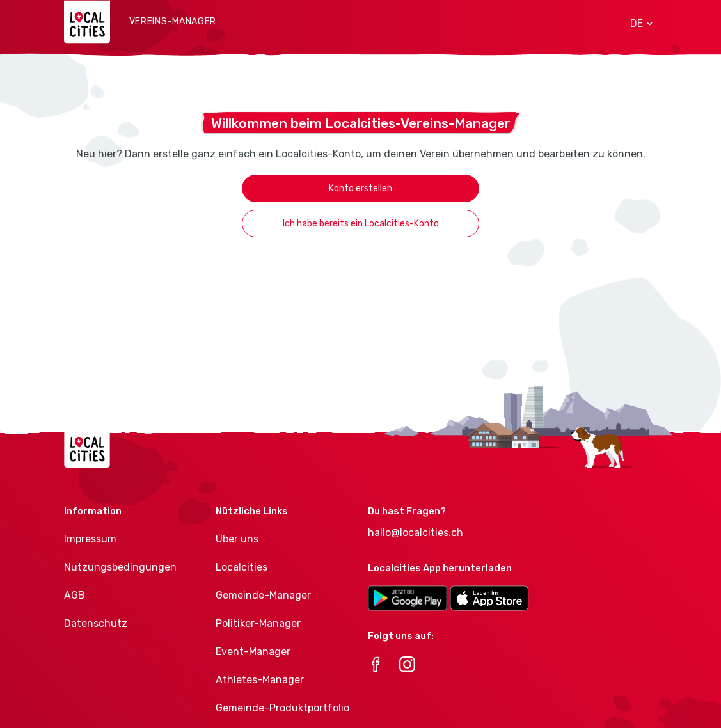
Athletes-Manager (260, 680)
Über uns (237, 539)
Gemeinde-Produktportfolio (282, 708)
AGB (75, 595)
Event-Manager (253, 652)
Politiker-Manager (258, 623)
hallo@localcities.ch (416, 533)
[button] (637, 24)
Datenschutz (96, 623)
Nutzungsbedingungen (120, 567)
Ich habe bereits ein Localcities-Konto (361, 224)
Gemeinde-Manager (263, 595)
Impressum (90, 539)
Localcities (242, 567)
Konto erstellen (360, 188)
